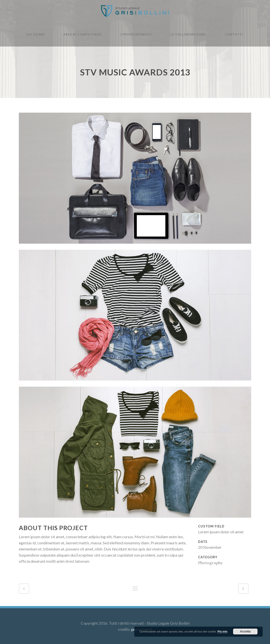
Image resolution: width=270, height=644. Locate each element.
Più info (223, 632)
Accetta (245, 632)
